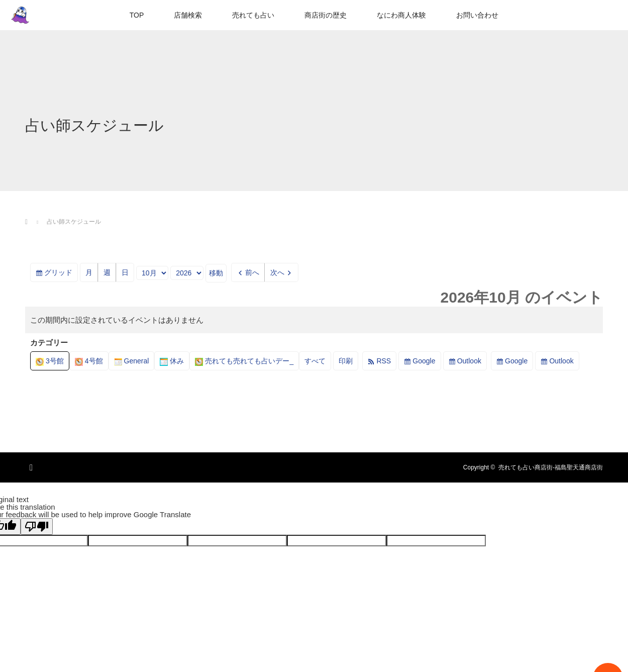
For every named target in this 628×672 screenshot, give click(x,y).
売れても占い (253, 15)
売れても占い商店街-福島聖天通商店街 (551, 467)
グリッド (61, 274)
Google (424, 361)
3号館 (50, 361)
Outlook (469, 361)
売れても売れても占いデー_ (244, 361)
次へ (277, 272)
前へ (252, 272)
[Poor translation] (37, 526)
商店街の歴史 (326, 15)
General (132, 361)
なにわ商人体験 (401, 15)
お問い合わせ (477, 15)
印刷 (348, 363)
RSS (384, 361)
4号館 (89, 361)
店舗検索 (188, 15)
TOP (137, 15)
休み (172, 361)
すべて (315, 361)
